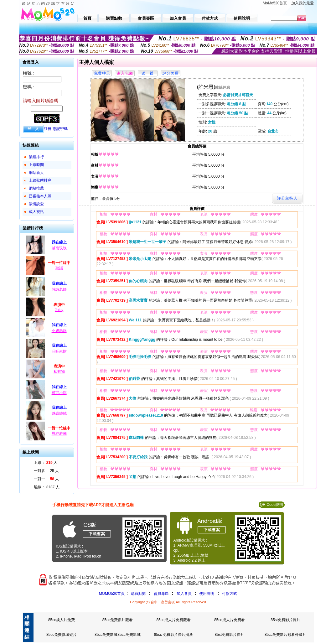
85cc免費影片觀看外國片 (285, 635)
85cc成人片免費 (62, 620)
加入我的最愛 (302, 3)
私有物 (59, 371)
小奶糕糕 (59, 331)
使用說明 (207, 594)
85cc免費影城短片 (62, 635)
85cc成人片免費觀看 (173, 620)
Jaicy (59, 310)
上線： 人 (46, 463)
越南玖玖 (59, 248)
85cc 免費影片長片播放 (174, 635)
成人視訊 (36, 212)
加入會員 (184, 594)
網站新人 (36, 173)
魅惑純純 (59, 413)
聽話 (59, 268)
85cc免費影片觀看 (118, 620)
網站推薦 (36, 188)
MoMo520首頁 (275, 3)
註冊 (48, 129)
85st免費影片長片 (285, 620)
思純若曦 (59, 434)
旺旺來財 (59, 351)
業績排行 (36, 157)
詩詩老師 (59, 289)
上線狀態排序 (40, 180)
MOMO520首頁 (112, 594)
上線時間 (36, 165)
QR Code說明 (271, 505)
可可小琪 (59, 393)
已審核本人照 (40, 196)
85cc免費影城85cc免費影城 (118, 635)
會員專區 (161, 594)
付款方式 (230, 594)
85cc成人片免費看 (229, 620)
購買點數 (138, 594)
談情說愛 (36, 204)
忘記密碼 (60, 129)
